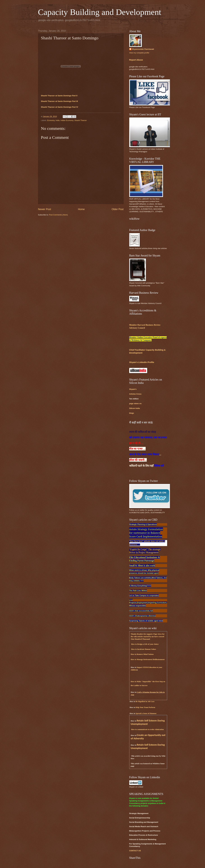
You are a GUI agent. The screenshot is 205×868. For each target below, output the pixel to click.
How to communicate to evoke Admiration (147, 729)
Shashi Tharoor (81, 120)
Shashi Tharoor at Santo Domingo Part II (59, 96)
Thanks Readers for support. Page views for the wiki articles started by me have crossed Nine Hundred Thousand (148, 637)
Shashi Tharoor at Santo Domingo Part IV (60, 107)
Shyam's (133, 389)
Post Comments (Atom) (58, 215)
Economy (51, 120)
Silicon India (135, 408)
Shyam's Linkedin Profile (142, 362)
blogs (132, 413)
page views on (135, 404)
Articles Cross (135, 394)
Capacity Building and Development (100, 12)
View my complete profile (139, 53)
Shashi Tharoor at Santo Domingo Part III (59, 101)
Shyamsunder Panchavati (143, 49)
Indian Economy (67, 120)
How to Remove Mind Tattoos (142, 654)
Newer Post (45, 209)
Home (81, 209)
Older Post (118, 209)
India (58, 120)
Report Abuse (136, 60)
